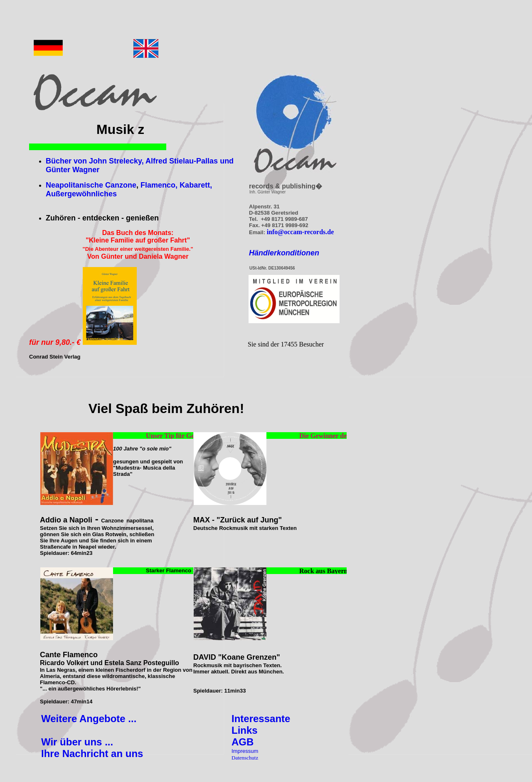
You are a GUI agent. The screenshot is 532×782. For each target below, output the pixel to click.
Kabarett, (196, 185)
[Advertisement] (250, 23)
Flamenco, (159, 185)
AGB (243, 742)
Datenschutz (245, 758)
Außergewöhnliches (81, 194)
